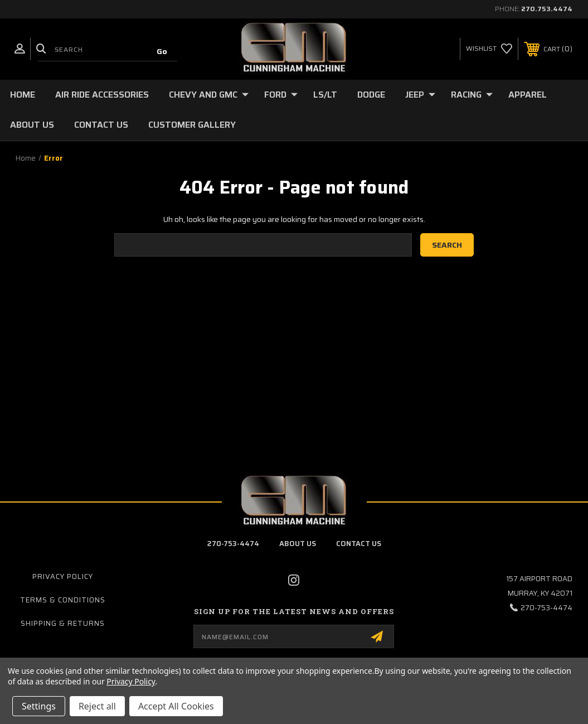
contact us (359, 544)
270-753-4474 (233, 544)
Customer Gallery (192, 125)
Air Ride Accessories (102, 95)
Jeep (420, 95)
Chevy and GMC (209, 95)
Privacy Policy (63, 576)
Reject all (97, 706)
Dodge (371, 95)
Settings (39, 706)
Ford (281, 95)
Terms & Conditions (63, 600)
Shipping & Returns (63, 623)
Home (23, 95)
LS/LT (325, 95)
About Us (32, 125)
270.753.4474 (547, 9)
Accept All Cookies (176, 706)
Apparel (528, 95)
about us (298, 544)
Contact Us (101, 125)
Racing (472, 95)
